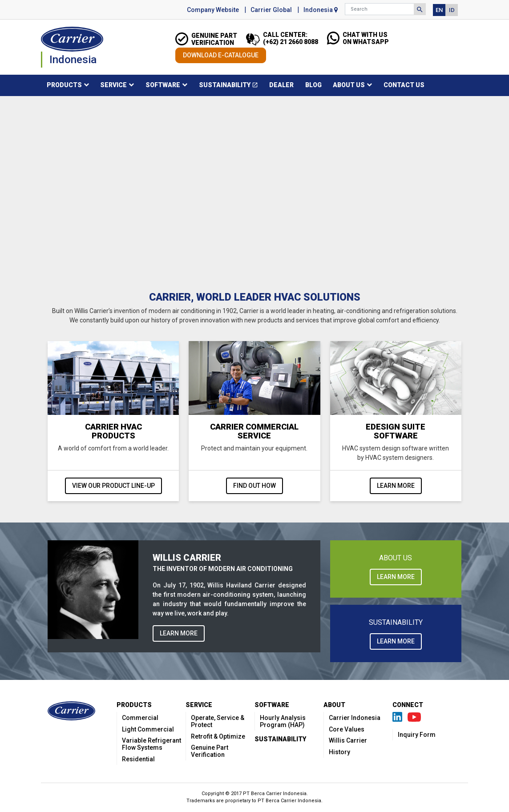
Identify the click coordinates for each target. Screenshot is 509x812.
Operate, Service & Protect (218, 721)
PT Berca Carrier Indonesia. (290, 801)
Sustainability (231, 86)
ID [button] (452, 10)
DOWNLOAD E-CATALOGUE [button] (221, 55)
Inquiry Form (417, 735)
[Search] (380, 9)
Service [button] (113, 85)
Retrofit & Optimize (218, 736)
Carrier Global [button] (271, 10)
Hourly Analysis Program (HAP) (283, 721)
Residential (138, 759)
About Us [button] (349, 85)
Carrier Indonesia (355, 718)
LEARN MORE (179, 633)
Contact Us (404, 85)
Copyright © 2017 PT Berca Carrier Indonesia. (255, 794)
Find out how (254, 486)
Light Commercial (148, 729)
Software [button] (163, 85)
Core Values (347, 729)
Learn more (396, 486)
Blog (313, 85)
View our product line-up (113, 486)
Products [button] (64, 85)
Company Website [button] (213, 10)
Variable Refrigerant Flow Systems (151, 744)
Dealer (281, 85)
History (339, 752)
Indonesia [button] (321, 10)
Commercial (140, 718)
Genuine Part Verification (210, 751)
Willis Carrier (348, 740)
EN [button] (439, 10)
